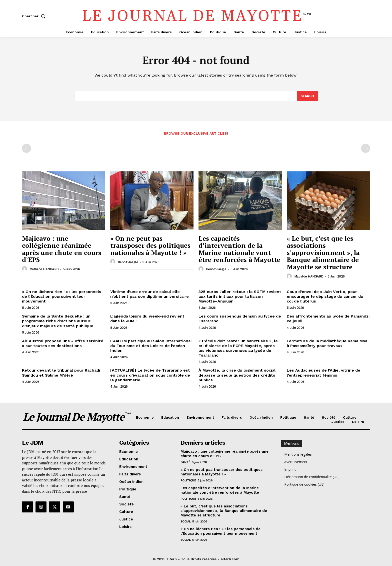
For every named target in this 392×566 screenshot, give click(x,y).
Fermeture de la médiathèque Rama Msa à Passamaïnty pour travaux (327, 343)
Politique (188, 480)
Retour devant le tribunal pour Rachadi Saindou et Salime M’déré (61, 373)
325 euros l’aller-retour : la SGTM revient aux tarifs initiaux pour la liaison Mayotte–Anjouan (240, 296)
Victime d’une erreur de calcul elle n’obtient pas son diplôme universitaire (149, 294)
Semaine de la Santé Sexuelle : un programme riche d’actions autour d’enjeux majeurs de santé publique (58, 321)
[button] (34, 16)
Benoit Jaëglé (128, 262)
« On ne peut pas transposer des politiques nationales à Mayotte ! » (150, 245)
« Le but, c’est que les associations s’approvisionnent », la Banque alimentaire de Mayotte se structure (323, 252)
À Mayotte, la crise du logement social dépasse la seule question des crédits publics (237, 375)
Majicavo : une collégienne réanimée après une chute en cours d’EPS (62, 249)
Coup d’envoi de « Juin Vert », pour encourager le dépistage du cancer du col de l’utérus (325, 296)
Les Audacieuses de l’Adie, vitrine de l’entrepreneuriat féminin (323, 373)
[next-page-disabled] (365, 148)
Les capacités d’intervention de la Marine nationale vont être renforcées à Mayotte (239, 249)
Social (186, 521)
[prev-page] (26, 148)
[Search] (307, 96)
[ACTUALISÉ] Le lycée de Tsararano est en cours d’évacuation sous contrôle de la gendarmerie (150, 375)
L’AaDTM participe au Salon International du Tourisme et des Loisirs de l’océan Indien (151, 346)
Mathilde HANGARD (44, 269)
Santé (185, 462)
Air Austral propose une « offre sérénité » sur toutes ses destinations (63, 343)
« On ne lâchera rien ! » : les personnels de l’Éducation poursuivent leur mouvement (62, 296)
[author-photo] (25, 269)
